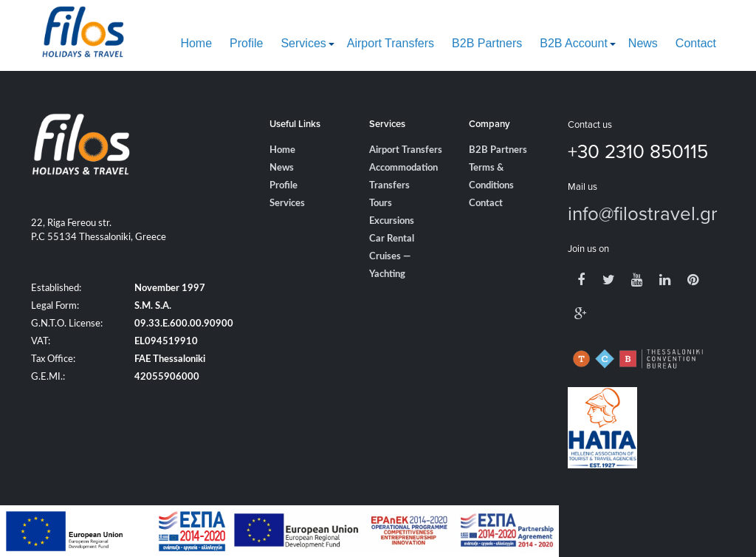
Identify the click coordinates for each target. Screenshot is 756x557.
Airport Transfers (391, 43)
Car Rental (392, 239)
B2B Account (574, 43)
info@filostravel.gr (643, 213)
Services (303, 43)
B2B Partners (487, 43)
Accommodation (403, 168)
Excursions (392, 221)
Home (196, 43)
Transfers (389, 186)
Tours (381, 204)
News (643, 43)
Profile (246, 43)
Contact (696, 43)
